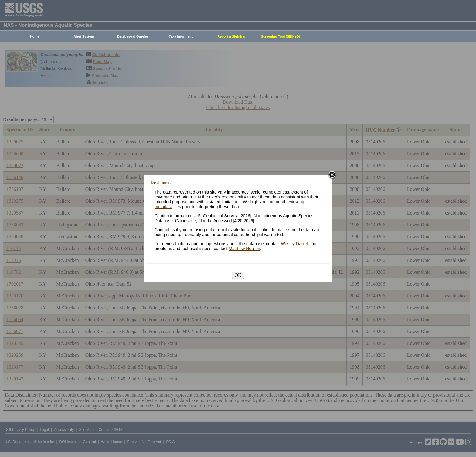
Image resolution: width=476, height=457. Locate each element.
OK (238, 275)
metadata (163, 207)
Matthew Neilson (244, 249)
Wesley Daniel (294, 244)
